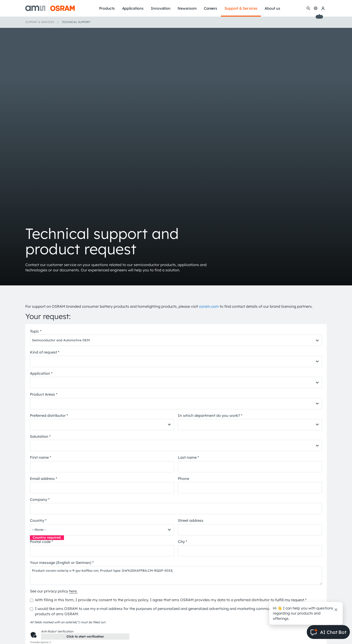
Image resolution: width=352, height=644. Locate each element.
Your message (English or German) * (62, 563)
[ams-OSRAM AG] (50, 8)
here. (73, 591)
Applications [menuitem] (133, 8)
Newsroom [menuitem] (187, 8)
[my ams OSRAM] (323, 8)
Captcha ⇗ (40, 642)
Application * (41, 373)
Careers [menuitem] (210, 8)
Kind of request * (45, 352)
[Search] (308, 8)
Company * (40, 499)
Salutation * (40, 436)
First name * (40, 457)
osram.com (209, 306)
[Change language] (316, 8)
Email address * (43, 479)
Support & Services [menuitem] (241, 8)
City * (182, 542)
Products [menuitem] (107, 8)
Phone (183, 479)
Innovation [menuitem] (161, 8)
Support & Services (40, 22)
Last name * (188, 457)
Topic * (36, 331)
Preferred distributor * (49, 415)
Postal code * (41, 542)
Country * (38, 520)
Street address (191, 520)
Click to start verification (85, 636)
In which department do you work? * (210, 415)
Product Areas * (44, 394)
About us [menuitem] (272, 8)
